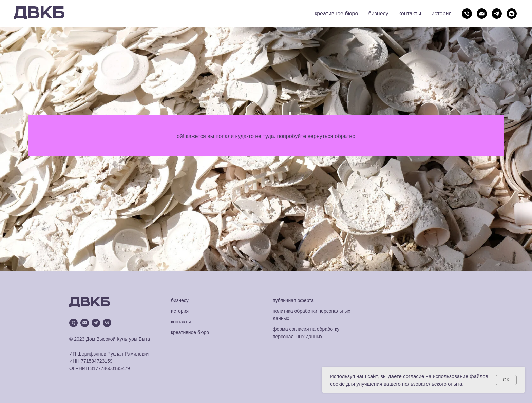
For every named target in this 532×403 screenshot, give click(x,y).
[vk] (107, 323)
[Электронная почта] (482, 14)
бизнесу (378, 13)
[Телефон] (467, 14)
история (442, 13)
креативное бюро (336, 13)
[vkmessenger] (512, 14)
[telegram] (497, 14)
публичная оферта (293, 300)
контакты (410, 13)
